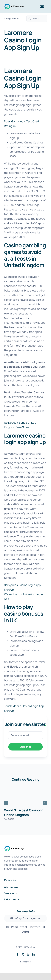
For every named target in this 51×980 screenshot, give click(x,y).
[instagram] (28, 954)
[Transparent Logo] (14, 5)
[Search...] (37, 19)
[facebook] (18, 954)
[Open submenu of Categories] (17, 18)
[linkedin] (33, 954)
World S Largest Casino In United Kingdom (24, 812)
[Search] (30, 19)
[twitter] (23, 954)
